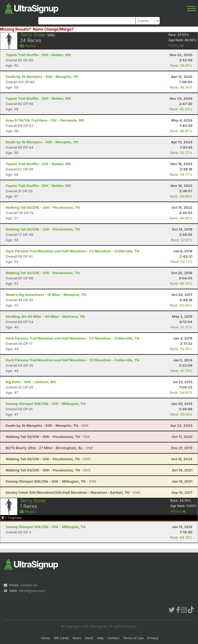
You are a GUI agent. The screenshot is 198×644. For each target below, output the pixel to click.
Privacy (153, 638)
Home (46, 638)
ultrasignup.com (32, 591)
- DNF (47, 425)
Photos (28, 46)
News (77, 638)
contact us (28, 585)
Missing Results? (15, 29)
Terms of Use (133, 638)
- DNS (48, 459)
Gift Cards (61, 638)
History (176, 45)
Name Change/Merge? (53, 29)
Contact (114, 638)
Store (89, 638)
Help (100, 638)
